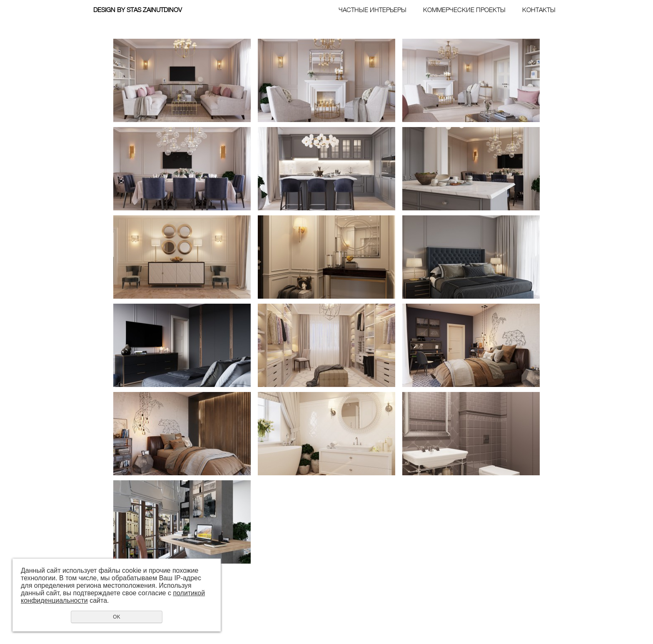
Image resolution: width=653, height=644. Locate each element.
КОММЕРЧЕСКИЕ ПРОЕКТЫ (464, 10)
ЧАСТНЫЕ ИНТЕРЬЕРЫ (373, 10)
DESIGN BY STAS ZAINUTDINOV (138, 10)
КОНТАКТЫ (539, 10)
